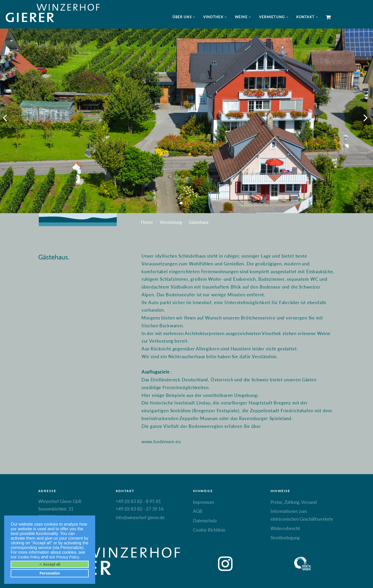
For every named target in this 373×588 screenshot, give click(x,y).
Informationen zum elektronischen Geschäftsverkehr (302, 515)
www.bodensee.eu (161, 442)
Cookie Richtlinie (209, 530)
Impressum (204, 502)
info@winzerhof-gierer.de (140, 517)
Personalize (50, 573)
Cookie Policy (29, 557)
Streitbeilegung (285, 538)
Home (147, 222)
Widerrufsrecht (285, 528)
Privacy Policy (68, 557)
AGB (198, 511)
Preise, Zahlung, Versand (294, 502)
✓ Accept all (50, 564)
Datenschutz (205, 521)
